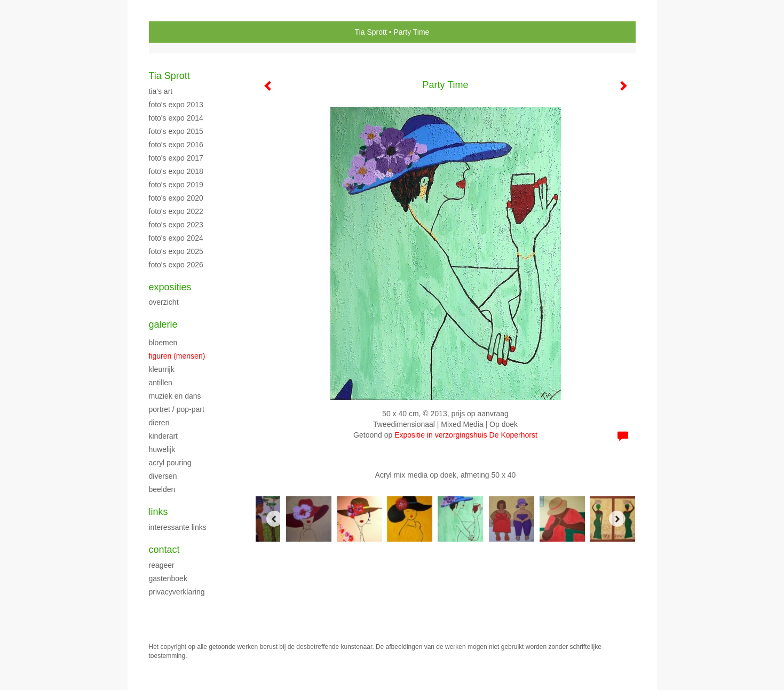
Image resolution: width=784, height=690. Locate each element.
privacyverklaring (177, 592)
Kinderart (163, 436)
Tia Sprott (371, 32)
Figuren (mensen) (177, 356)
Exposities (170, 287)
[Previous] (274, 519)
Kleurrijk (162, 369)
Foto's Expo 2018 (176, 171)
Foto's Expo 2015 (176, 131)
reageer (162, 565)
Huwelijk (162, 449)
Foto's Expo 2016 (176, 145)
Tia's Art (161, 91)
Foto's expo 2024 (176, 238)
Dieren (159, 423)
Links (159, 512)
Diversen (163, 476)
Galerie (163, 324)
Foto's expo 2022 (176, 211)
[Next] (617, 519)
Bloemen (163, 343)
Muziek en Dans (175, 396)
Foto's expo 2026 (176, 265)
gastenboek (168, 578)
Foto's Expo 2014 (176, 118)
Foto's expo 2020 (176, 198)
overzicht (164, 302)
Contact (164, 550)
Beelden (162, 489)
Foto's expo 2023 (176, 225)
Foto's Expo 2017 (176, 158)
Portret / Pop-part (177, 409)
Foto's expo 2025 (176, 251)
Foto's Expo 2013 (176, 105)
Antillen (161, 383)
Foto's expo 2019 (176, 185)
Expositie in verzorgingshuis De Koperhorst (466, 435)
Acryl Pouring (170, 463)
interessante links (178, 527)
